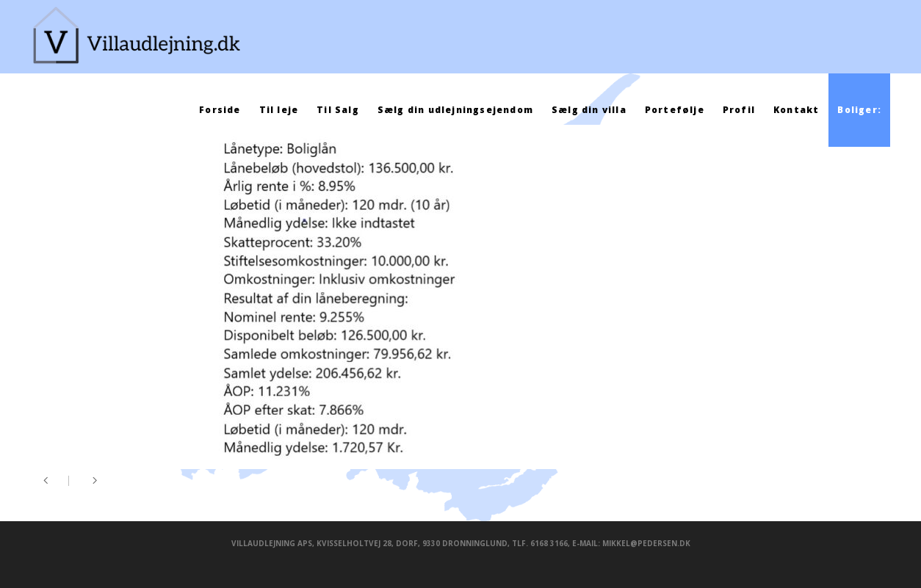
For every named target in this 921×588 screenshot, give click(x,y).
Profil (739, 110)
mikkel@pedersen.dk (646, 543)
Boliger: (859, 110)
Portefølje (675, 110)
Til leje (279, 110)
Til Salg (338, 110)
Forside (220, 110)
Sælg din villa (589, 110)
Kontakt (796, 110)
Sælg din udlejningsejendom (455, 110)
